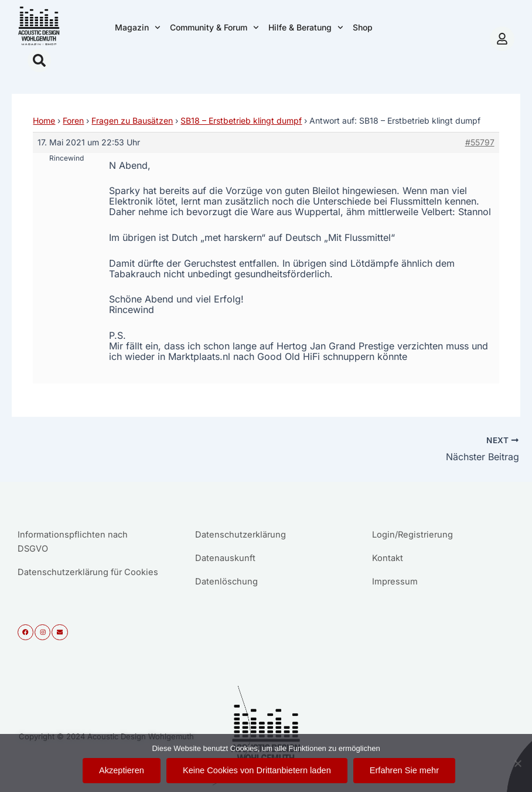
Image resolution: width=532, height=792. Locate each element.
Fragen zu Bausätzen (132, 120)
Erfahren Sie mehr (404, 770)
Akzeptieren (122, 770)
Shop (363, 27)
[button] (39, 60)
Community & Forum (214, 28)
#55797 (480, 142)
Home (44, 120)
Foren (73, 120)
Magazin (138, 28)
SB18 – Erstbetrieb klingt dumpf (241, 120)
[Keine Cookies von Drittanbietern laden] (517, 763)
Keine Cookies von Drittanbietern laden (257, 770)
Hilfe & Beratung (306, 28)
